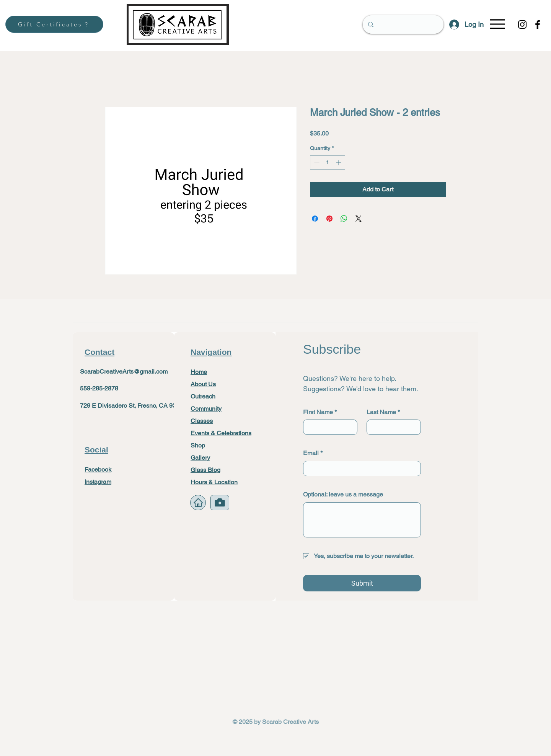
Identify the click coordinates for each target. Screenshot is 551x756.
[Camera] (220, 503)
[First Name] (328, 427)
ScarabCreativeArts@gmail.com (124, 371)
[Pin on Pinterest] (329, 219)
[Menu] (497, 24)
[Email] (360, 469)
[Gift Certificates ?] (54, 24)
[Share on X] (359, 219)
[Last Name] (391, 427)
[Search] (403, 24)
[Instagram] (522, 24)
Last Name (383, 412)
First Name (320, 412)
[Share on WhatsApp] (344, 219)
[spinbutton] (328, 162)
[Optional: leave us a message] (362, 520)
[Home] (198, 503)
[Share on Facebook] (315, 219)
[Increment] (339, 162)
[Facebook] (538, 24)
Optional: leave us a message (343, 494)
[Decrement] (316, 162)
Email (313, 453)
